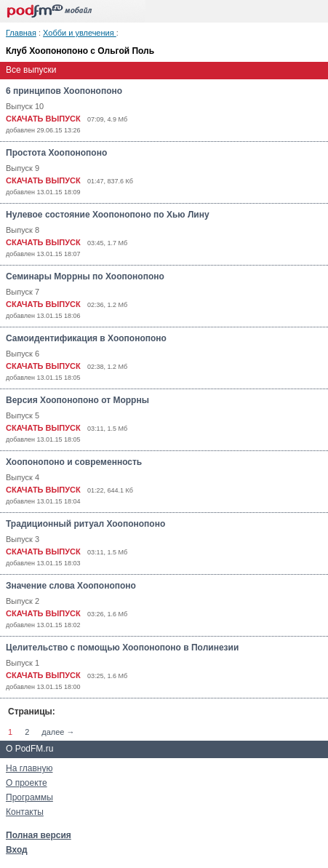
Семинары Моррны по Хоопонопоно (85, 276)
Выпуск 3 (23, 539)
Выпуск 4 (23, 477)
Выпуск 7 (23, 292)
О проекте (27, 783)
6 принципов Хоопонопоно (64, 91)
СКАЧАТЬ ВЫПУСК (43, 119)
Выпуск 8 (23, 230)
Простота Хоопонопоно (56, 153)
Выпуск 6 (23, 354)
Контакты (25, 812)
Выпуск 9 (23, 168)
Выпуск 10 (25, 106)
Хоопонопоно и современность (74, 462)
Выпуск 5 (23, 415)
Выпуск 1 (23, 663)
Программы (29, 797)
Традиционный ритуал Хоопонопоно (85, 524)
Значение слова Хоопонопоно (71, 586)
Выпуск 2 (23, 601)
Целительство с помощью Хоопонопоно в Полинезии (122, 648)
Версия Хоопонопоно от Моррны (77, 400)
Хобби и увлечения (80, 33)
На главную (29, 768)
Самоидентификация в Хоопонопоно (86, 338)
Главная (21, 33)
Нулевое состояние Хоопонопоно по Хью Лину (108, 215)
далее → (58, 732)
